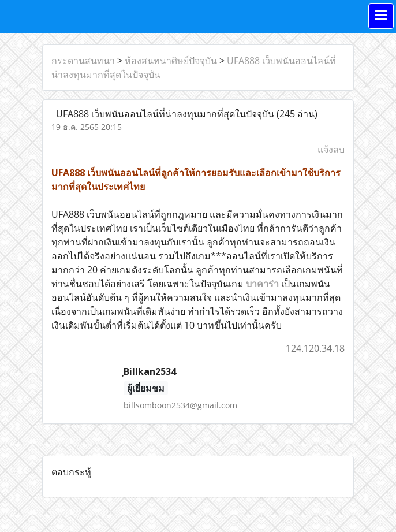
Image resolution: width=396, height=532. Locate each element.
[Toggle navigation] (381, 16)
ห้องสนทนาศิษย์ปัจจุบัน (171, 61)
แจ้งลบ (331, 150)
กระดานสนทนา (83, 61)
